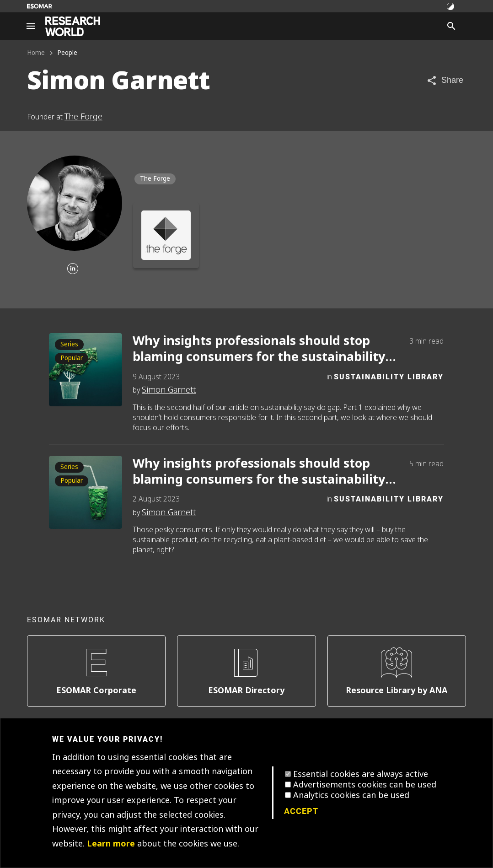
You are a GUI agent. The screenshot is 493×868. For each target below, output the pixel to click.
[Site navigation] (31, 26)
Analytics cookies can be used (351, 795)
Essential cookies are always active (361, 774)
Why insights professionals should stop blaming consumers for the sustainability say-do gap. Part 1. (259, 472)
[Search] (451, 26)
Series (69, 344)
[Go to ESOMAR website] (40, 6)
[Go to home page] (73, 26)
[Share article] (445, 80)
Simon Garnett (169, 390)
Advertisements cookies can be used (365, 785)
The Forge (83, 117)
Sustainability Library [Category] (389, 376)
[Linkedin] (73, 269)
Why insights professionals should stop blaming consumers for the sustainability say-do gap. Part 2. (259, 349)
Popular (72, 358)
